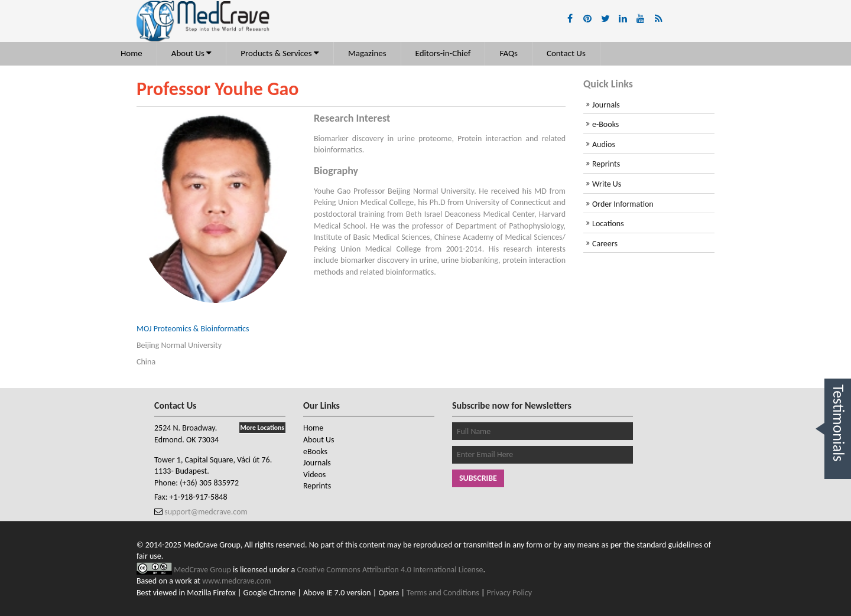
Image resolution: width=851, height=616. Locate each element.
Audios (604, 144)
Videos (314, 475)
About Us (192, 53)
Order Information (623, 204)
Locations (608, 224)
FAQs (509, 53)
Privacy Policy (510, 593)
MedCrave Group (203, 570)
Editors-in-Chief (443, 53)
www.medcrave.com (236, 581)
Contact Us (566, 53)
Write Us (607, 184)
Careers (605, 244)
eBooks (315, 452)
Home (131, 53)
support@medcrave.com (205, 512)
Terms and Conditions (443, 593)
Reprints (606, 164)
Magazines (367, 53)
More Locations (262, 428)
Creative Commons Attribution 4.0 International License (390, 570)
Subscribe (478, 478)
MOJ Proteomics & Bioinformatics (193, 329)
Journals (606, 105)
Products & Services (280, 53)
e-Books (605, 124)
